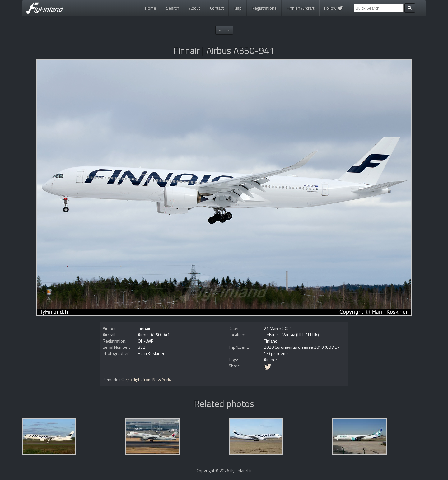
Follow (334, 8)
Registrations (264, 8)
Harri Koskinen (152, 353)
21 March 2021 (278, 328)
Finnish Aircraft (300, 8)
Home (151, 8)
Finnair (144, 328)
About (195, 8)
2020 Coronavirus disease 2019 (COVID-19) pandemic (302, 350)
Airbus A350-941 (154, 335)
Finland (271, 341)
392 (142, 347)
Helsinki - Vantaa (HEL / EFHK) (291, 335)
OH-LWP (146, 341)
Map (238, 8)
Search (173, 8)
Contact (217, 8)
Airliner (271, 359)
